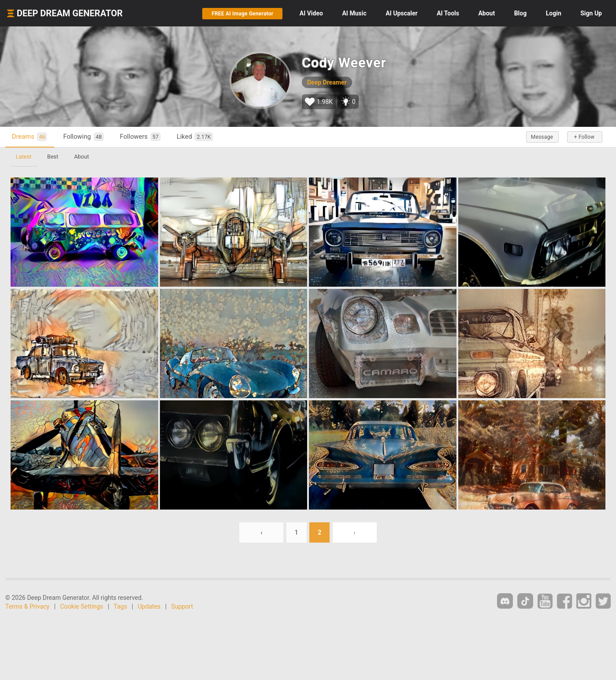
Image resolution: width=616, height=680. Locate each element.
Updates (149, 606)
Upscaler (401, 13)
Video (311, 13)
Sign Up (591, 13)
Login (554, 13)
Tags (120, 606)
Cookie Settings (82, 606)
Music (354, 13)
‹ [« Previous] (261, 532)
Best (53, 157)
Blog (521, 13)
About (486, 13)
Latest (24, 157)
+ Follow (584, 137)
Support (182, 606)
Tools (448, 13)
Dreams (29, 137)
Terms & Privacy (27, 606)
